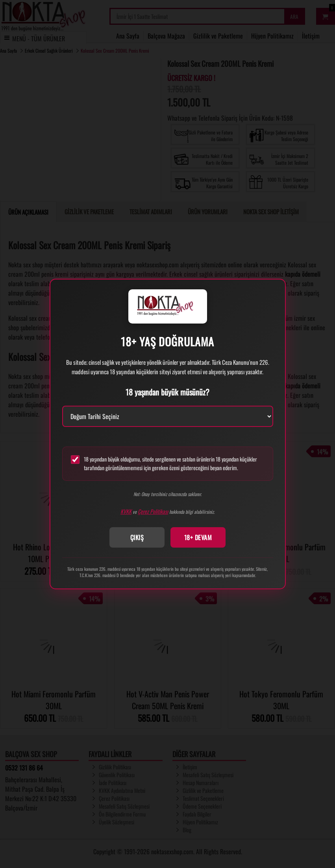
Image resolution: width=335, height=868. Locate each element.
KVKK (126, 511)
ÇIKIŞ (137, 537)
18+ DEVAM (198, 537)
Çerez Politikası (153, 511)
